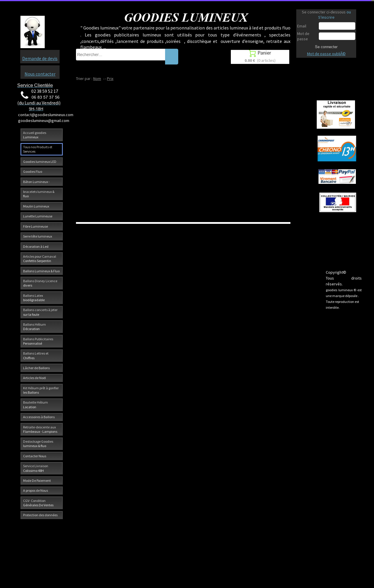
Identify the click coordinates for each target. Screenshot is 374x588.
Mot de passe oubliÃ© (326, 54)
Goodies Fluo (33, 171)
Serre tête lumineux (38, 236)
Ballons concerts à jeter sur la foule (40, 312)
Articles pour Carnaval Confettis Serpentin (40, 259)
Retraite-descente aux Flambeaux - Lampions (40, 429)
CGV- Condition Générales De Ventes (38, 503)
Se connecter (326, 47)
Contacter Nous (35, 456)
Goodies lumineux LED (40, 162)
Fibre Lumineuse (36, 226)
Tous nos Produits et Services (38, 149)
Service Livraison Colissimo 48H (36, 468)
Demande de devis (40, 58)
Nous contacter (40, 74)
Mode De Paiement (37, 480)
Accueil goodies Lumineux (35, 135)
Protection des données (40, 515)
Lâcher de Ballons (36, 368)
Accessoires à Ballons (39, 417)
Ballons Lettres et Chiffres (36, 355)
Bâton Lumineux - (36, 182)
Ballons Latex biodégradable (34, 298)
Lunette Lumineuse (38, 216)
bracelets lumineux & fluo (39, 194)
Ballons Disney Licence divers (40, 283)
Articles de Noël (34, 378)
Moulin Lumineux (36, 206)
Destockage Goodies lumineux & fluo (38, 444)
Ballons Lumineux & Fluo (41, 271)
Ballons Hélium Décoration (34, 327)
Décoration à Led (36, 246)
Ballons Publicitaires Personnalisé (38, 341)
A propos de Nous (36, 490)
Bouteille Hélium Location (36, 404)
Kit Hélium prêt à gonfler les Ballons (41, 390)
